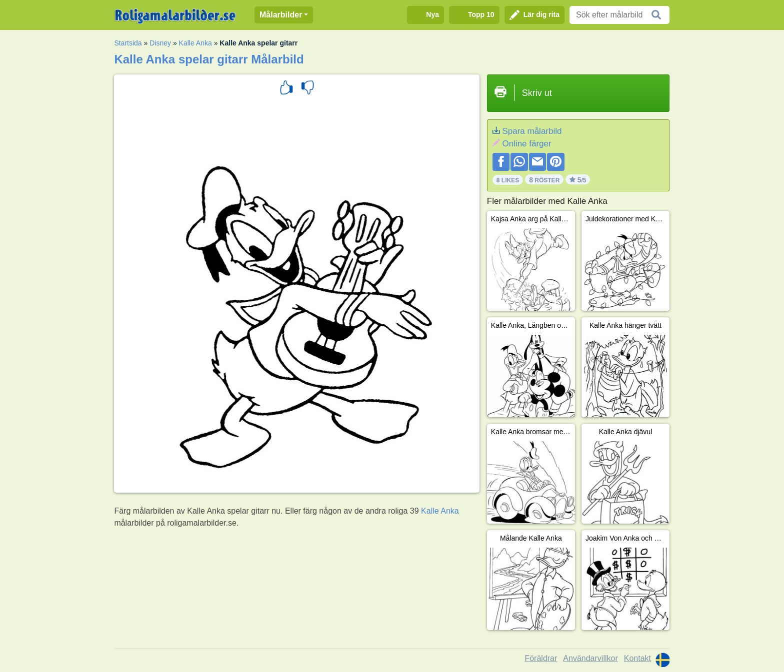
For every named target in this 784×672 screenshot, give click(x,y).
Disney (160, 43)
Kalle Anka (195, 43)
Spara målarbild (532, 131)
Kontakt (637, 658)
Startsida (128, 43)
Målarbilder (281, 15)
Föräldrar (541, 658)
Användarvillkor (590, 658)
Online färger (526, 144)
